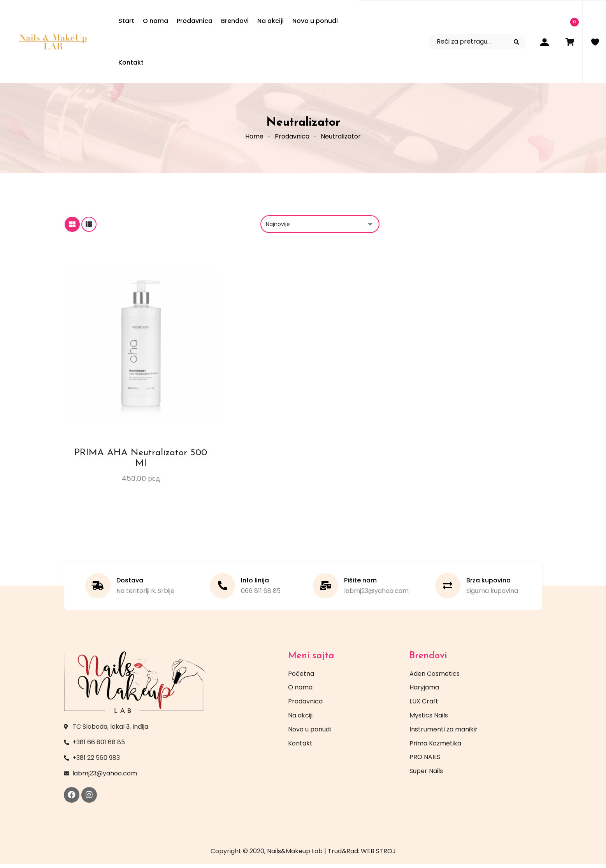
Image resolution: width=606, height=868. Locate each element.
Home (254, 138)
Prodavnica (292, 138)
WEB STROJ (378, 855)
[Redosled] (320, 228)
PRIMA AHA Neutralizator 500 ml (141, 462)
